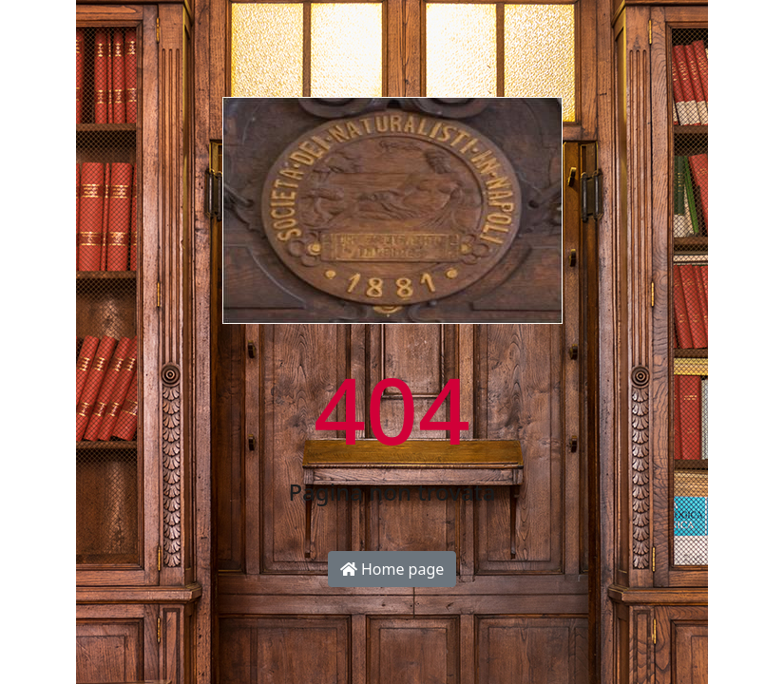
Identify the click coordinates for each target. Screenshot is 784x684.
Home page (392, 569)
